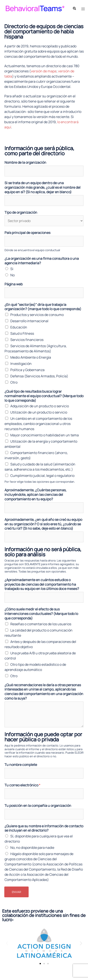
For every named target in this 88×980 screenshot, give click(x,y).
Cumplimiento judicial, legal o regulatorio (42, 476)
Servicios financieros (27, 340)
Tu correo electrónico (22, 785)
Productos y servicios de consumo (37, 315)
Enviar (16, 892)
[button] (7, 943)
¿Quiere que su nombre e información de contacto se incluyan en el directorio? (44, 828)
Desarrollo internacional (29, 321)
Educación (19, 327)
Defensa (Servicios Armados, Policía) (39, 376)
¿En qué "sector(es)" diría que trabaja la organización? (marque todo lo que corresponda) (43, 307)
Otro (14, 382)
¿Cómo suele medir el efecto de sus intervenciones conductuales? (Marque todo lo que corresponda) (41, 614)
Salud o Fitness (22, 333)
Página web (14, 284)
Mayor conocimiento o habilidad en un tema (45, 435)
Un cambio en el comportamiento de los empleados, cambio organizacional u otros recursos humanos (38, 424)
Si (12, 269)
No (12, 275)
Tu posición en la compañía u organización (38, 806)
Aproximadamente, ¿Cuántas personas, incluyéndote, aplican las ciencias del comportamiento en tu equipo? (36, 495)
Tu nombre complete (21, 765)
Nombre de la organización (25, 163)
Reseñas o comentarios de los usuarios (41, 624)
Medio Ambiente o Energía (31, 357)
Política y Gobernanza (27, 370)
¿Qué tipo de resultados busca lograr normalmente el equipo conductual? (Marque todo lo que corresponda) (44, 396)
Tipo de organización (21, 212)
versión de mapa (44, 71)
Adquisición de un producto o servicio (40, 406)
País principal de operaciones (27, 233)
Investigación (21, 364)
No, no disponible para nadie (32, 848)
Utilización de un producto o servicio (39, 412)
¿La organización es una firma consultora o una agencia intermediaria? (42, 261)
